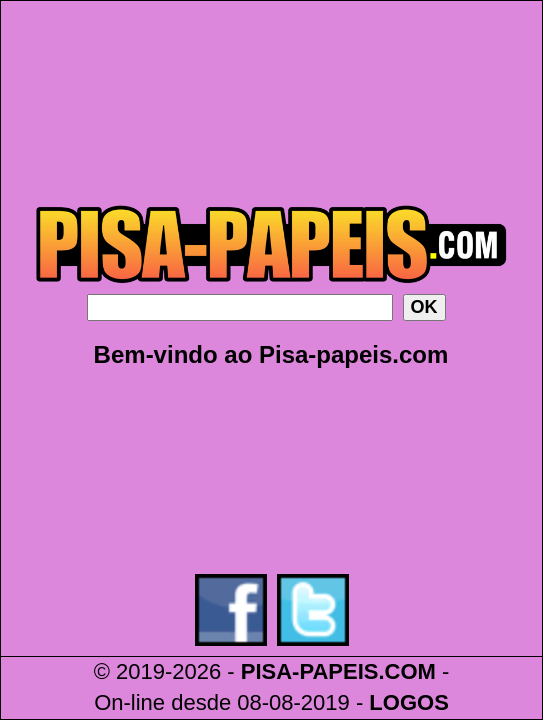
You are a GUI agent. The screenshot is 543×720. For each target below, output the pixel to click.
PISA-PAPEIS (310, 671)
